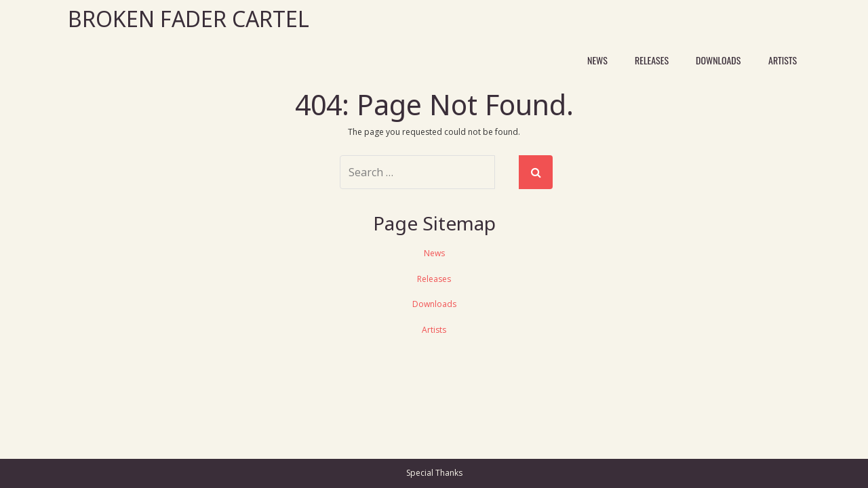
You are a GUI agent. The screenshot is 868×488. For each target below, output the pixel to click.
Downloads (718, 60)
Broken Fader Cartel (189, 19)
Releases (652, 60)
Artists (783, 60)
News (597, 60)
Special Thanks (434, 473)
